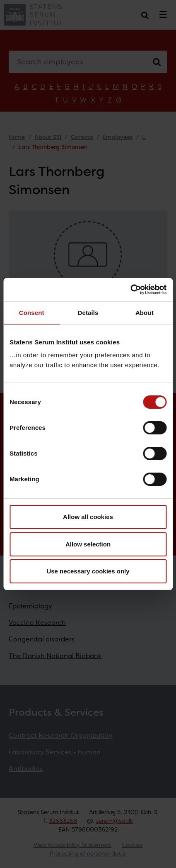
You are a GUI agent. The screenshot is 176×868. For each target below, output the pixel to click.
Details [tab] (88, 313)
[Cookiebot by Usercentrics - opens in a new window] (130, 290)
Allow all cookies (88, 517)
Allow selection (88, 544)
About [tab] (145, 313)
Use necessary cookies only (88, 571)
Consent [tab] (32, 313)
